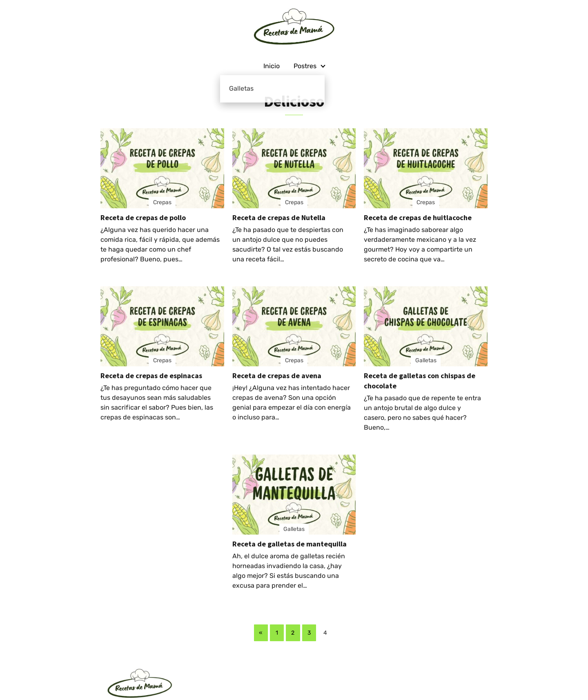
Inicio (272, 66)
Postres (305, 66)
